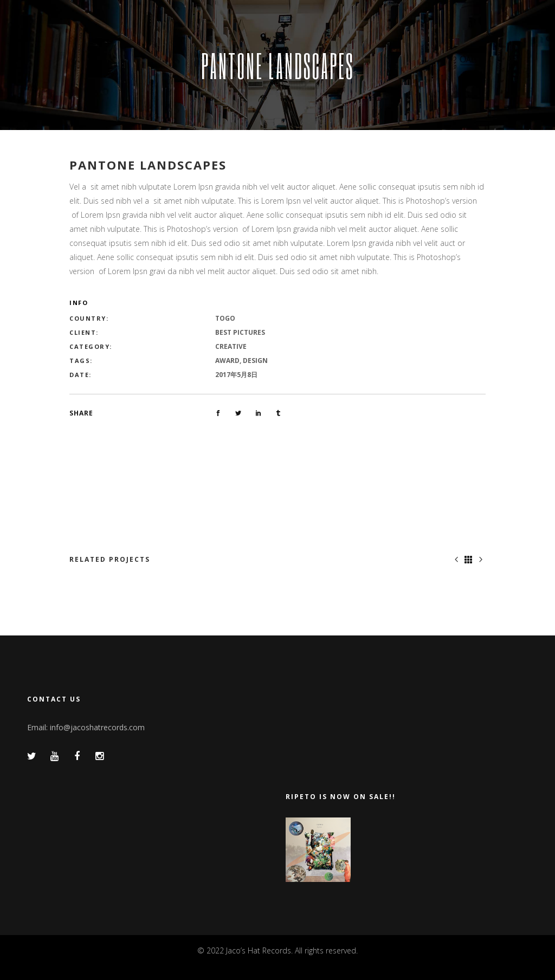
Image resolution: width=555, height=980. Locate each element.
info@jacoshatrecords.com (97, 727)
